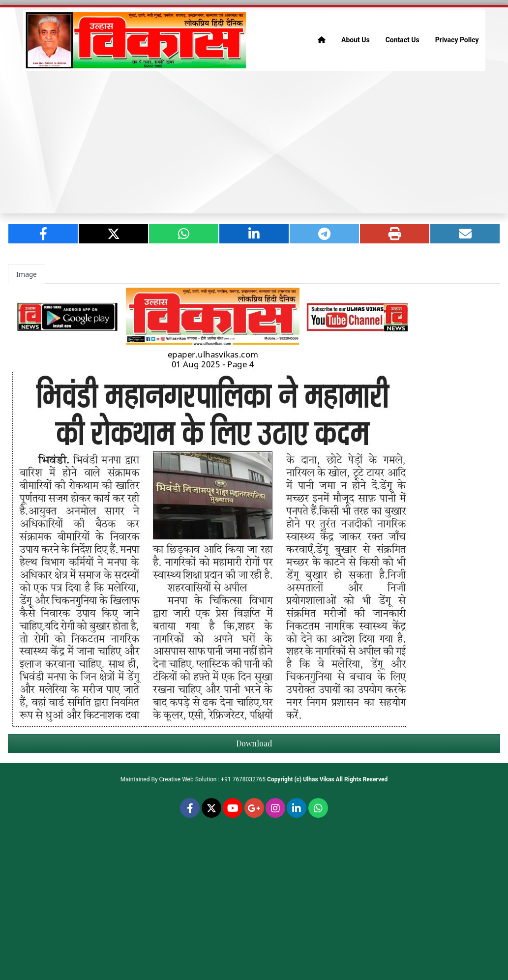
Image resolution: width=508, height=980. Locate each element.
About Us (356, 40)
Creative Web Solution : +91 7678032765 (213, 779)
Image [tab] (27, 274)
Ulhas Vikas (318, 779)
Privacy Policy (457, 40)
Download (254, 743)
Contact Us (403, 40)
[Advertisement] (254, 142)
